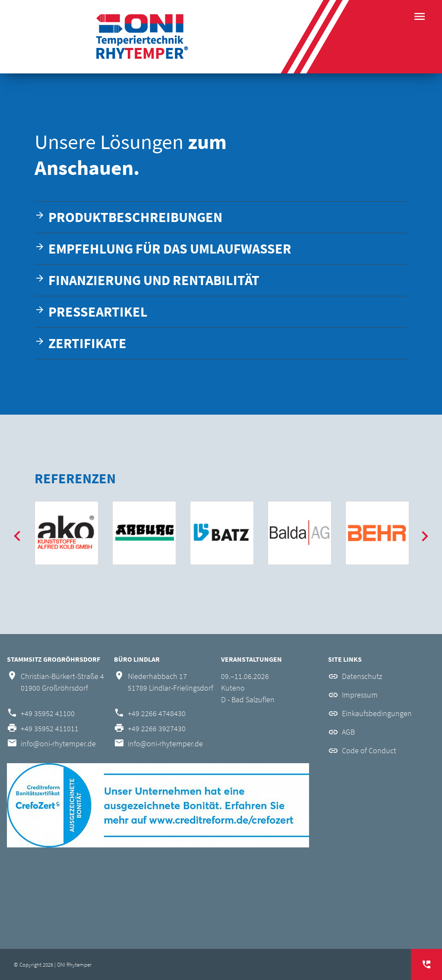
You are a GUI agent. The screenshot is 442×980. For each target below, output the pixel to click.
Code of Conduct (369, 750)
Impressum (360, 695)
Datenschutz (362, 676)
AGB (348, 732)
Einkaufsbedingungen (377, 713)
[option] (66, 533)
